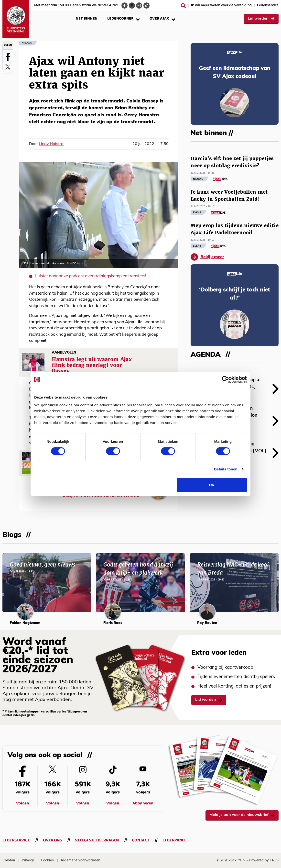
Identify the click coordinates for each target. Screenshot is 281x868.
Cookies (47, 861)
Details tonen (226, 469)
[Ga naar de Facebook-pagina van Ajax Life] (124, 6)
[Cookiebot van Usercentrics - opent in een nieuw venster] (225, 379)
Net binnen (87, 18)
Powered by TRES (264, 861)
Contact (141, 840)
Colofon (9, 861)
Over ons (52, 840)
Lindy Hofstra (51, 144)
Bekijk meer (207, 257)
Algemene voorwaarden (80, 861)
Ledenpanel (174, 840)
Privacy (28, 861)
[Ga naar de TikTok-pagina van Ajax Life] (146, 6)
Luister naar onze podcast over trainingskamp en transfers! (91, 276)
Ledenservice (268, 6)
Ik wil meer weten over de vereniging (221, 6)
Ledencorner (124, 18)
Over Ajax (162, 18)
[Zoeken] (183, 6)
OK (212, 485)
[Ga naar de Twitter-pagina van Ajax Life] (132, 6)
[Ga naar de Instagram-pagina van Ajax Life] (139, 6)
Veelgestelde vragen (97, 840)
